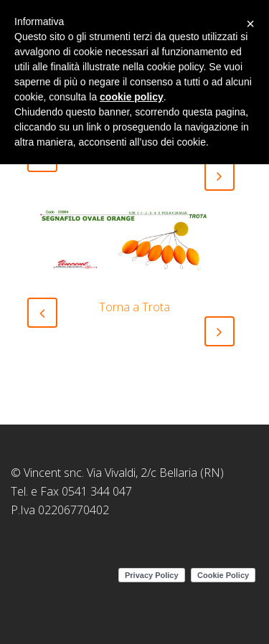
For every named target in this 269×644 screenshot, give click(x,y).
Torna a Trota (134, 307)
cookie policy (132, 97)
